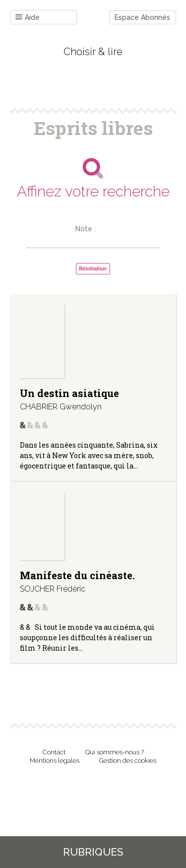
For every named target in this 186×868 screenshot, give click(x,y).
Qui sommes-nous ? (115, 752)
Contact (54, 752)
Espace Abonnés (142, 17)
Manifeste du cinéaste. (77, 575)
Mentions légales (55, 761)
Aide (28, 18)
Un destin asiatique (69, 393)
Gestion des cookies (128, 761)
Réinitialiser (93, 269)
